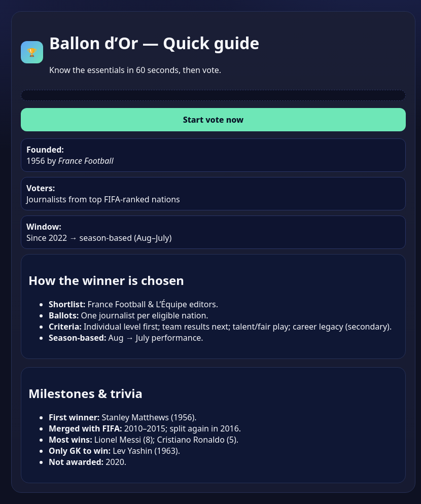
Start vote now (213, 120)
